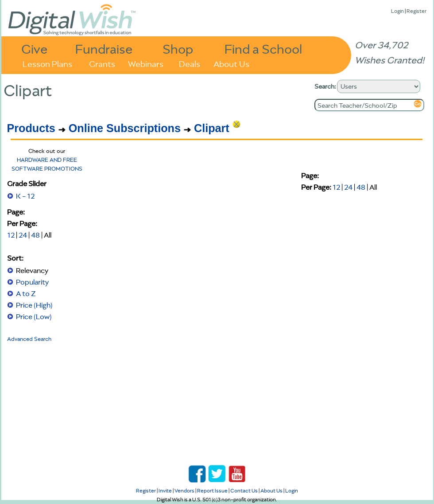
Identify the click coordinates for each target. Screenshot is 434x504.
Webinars (146, 63)
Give (35, 49)
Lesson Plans (47, 63)
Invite (165, 490)
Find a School (263, 49)
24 (23, 235)
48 (35, 235)
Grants (102, 63)
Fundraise (104, 49)
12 (11, 235)
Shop (178, 49)
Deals (190, 63)
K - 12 (25, 196)
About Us (231, 63)
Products (31, 128)
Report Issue (212, 490)
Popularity (32, 282)
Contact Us (244, 490)
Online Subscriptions (125, 128)
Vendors (184, 490)
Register (417, 11)
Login (397, 11)
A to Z (26, 293)
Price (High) (34, 305)
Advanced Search (29, 339)
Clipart (212, 128)
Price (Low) (34, 316)
